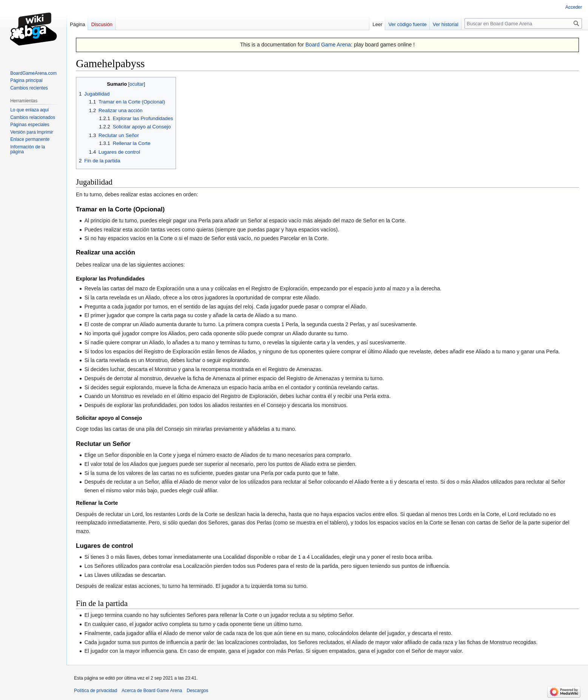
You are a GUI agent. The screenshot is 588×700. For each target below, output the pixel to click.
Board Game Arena (328, 45)
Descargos (197, 691)
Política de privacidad (96, 691)
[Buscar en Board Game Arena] (523, 23)
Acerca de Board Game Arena (152, 691)
